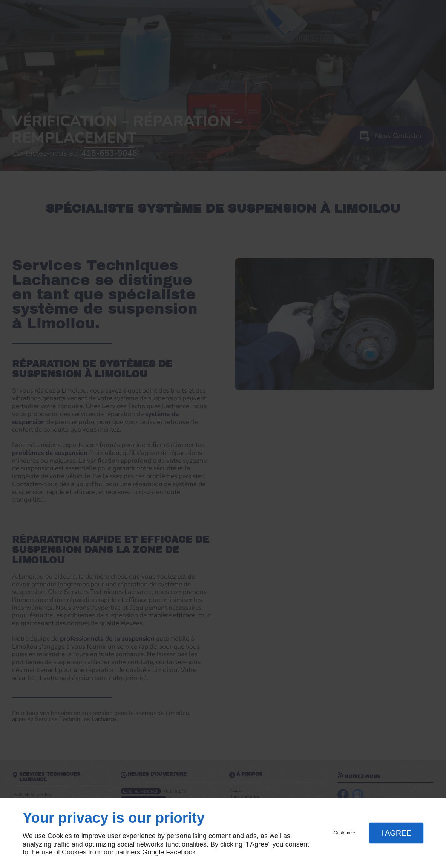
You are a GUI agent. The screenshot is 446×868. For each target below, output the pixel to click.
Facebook (181, 852)
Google (153, 852)
